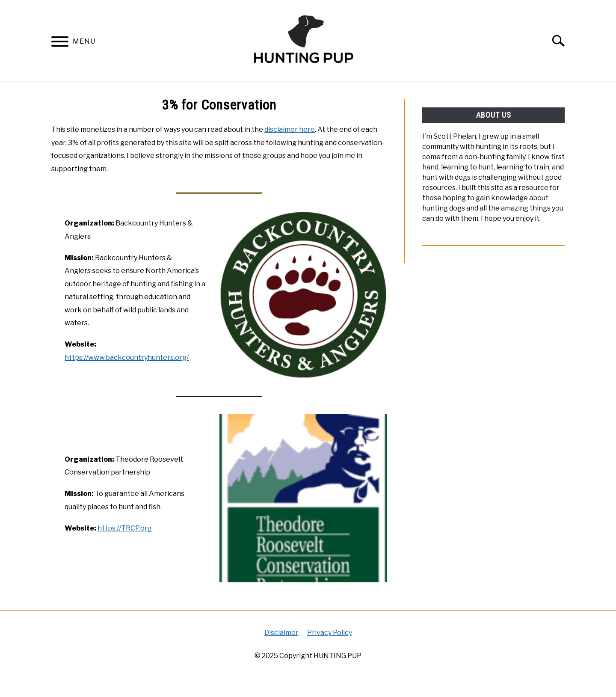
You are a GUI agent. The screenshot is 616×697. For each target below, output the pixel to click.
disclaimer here (290, 129)
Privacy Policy (330, 633)
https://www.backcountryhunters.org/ (127, 357)
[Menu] (60, 43)
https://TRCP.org (125, 528)
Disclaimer (281, 633)
